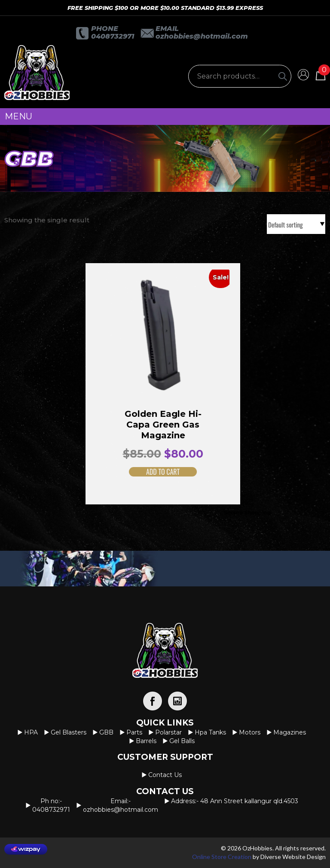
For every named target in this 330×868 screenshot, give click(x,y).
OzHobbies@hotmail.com (202, 36)
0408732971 (113, 36)
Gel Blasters (69, 732)
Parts (134, 732)
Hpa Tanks (210, 732)
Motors (250, 732)
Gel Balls (182, 741)
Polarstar (168, 732)
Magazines (290, 732)
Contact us (165, 775)
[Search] (283, 76)
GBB (106, 732)
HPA (31, 732)
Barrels (146, 741)
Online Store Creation (222, 857)
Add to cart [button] (154, 472)
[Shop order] (296, 224)
